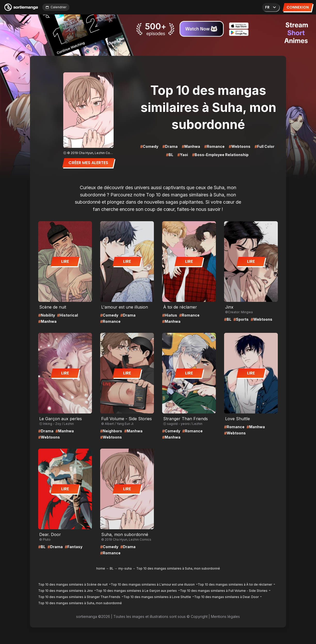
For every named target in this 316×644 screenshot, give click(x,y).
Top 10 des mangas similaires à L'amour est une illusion (153, 584)
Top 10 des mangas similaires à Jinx (66, 591)
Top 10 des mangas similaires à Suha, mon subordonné (80, 603)
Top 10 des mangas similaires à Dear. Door (226, 597)
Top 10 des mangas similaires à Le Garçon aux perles (136, 591)
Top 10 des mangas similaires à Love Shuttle (157, 597)
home (101, 568)
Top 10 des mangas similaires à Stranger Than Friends (79, 597)
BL (112, 568)
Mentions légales (225, 616)
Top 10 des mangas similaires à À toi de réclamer (235, 584)
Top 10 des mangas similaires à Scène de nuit (73, 584)
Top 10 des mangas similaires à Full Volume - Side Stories (224, 591)
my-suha (125, 568)
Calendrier (56, 7)
